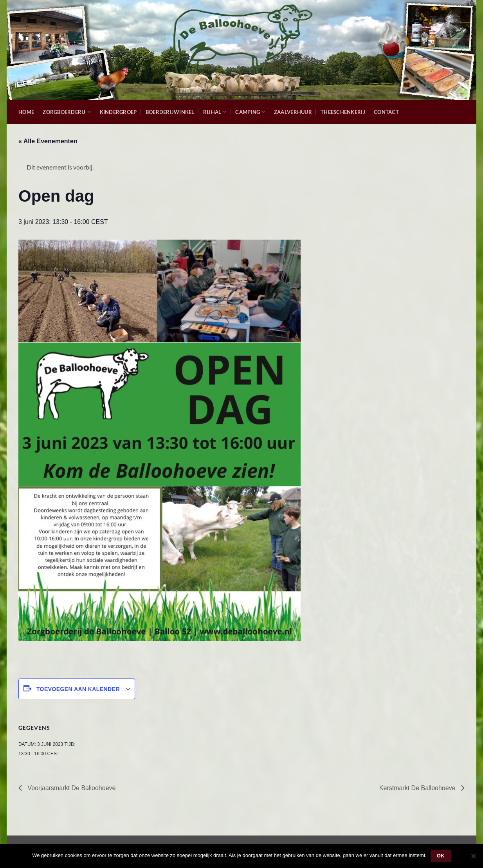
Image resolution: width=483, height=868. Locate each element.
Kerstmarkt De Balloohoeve (418, 788)
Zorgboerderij (67, 112)
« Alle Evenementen (48, 141)
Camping (250, 112)
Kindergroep (118, 112)
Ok (441, 856)
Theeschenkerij (343, 112)
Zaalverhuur (293, 112)
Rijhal (215, 112)
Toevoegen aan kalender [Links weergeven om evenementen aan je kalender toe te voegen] (78, 689)
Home (26, 112)
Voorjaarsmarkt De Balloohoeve (71, 788)
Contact (386, 112)
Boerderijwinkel (170, 112)
